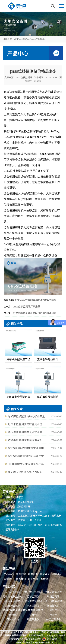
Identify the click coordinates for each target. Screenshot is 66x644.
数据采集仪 (33, 619)
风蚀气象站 (13, 619)
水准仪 (53, 615)
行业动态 (40, 39)
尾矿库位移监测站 (13, 596)
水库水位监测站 (33, 601)
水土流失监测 (13, 606)
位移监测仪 (33, 596)
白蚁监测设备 (53, 619)
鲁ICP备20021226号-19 (42, 642)
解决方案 (21, 574)
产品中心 (9, 574)
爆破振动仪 (53, 606)
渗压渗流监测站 (33, 592)
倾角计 (13, 615)
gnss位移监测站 (24, 77)
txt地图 (45, 579)
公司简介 (9, 579)
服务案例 (33, 574)
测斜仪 (53, 610)
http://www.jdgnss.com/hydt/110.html (36, 300)
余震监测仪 (33, 606)
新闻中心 (27, 39)
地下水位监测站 (53, 601)
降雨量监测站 (13, 601)
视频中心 (57, 574)
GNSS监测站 (13, 592)
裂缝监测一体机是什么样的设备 (37, 256)
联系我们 (21, 579)
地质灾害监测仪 (53, 592)
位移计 (33, 615)
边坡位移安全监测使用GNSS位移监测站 (34, 313)
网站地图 (33, 579)
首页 (16, 39)
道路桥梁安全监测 (13, 610)
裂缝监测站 (53, 596)
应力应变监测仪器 (33, 610)
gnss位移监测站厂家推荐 (27, 306)
